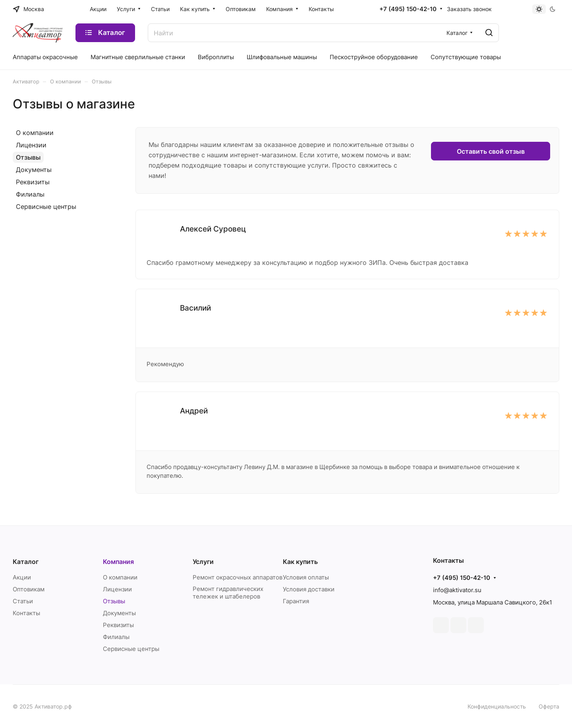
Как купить (300, 562)
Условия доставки (309, 589)
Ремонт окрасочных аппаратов (238, 577)
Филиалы (30, 194)
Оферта (549, 706)
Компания (118, 562)
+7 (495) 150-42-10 (408, 9)
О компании (35, 133)
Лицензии (31, 145)
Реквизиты (33, 182)
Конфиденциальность (497, 706)
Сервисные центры (46, 207)
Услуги (203, 562)
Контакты (26, 613)
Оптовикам (29, 589)
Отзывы (28, 157)
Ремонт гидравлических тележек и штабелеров (228, 593)
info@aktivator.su (457, 590)
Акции (22, 577)
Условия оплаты (306, 577)
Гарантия (296, 601)
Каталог (26, 562)
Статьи (23, 601)
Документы (34, 170)
